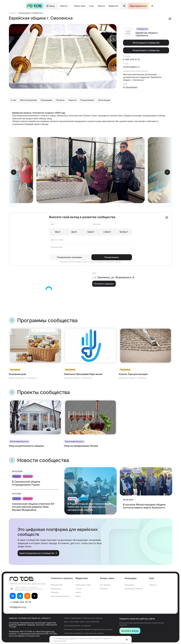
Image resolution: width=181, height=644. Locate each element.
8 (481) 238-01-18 (131, 59)
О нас (14, 100)
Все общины (105, 585)
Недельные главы (83, 585)
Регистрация (104, 100)
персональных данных (113, 262)
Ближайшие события (134, 589)
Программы (46, 100)
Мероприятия (57, 585)
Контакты (104, 589)
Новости (72, 100)
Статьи (79, 589)
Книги (78, 592)
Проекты (60, 100)
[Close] (127, 640)
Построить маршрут (104, 284)
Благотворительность (60, 596)
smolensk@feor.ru (131, 67)
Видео (78, 596)
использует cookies (67, 638)
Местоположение (28, 100)
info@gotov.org (18, 607)
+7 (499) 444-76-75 (20, 602)
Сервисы (55, 592)
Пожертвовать (87, 100)
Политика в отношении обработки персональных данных (88, 629)
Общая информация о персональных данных (83, 618)
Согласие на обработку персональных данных (84, 633)
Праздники (129, 585)
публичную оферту (75, 262)
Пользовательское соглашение (77, 626)
